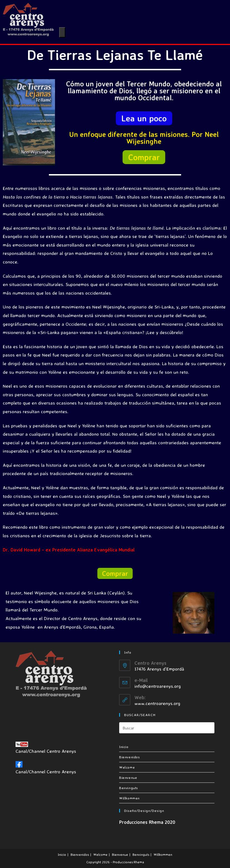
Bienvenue (128, 777)
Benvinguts (129, 788)
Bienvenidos (130, 757)
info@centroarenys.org (158, 686)
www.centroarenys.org (157, 703)
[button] (144, 118)
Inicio (124, 747)
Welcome (127, 767)
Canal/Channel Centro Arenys (46, 748)
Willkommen (129, 798)
